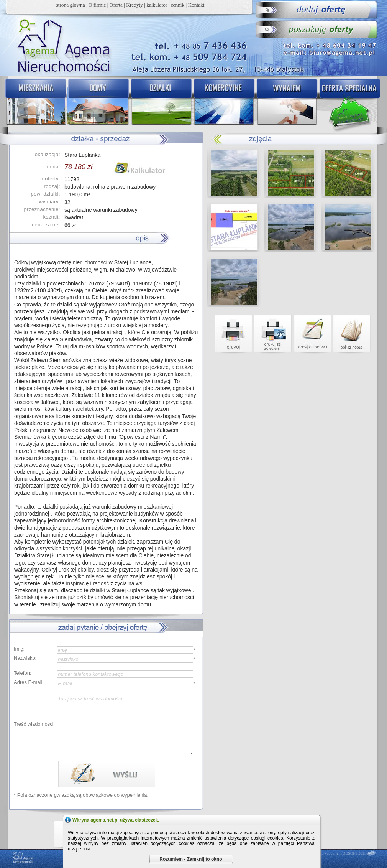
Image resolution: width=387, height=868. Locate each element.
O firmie (97, 5)
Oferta (116, 5)
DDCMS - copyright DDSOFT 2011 (338, 853)
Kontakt (196, 5)
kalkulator (157, 5)
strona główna (71, 5)
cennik (178, 5)
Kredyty (134, 5)
